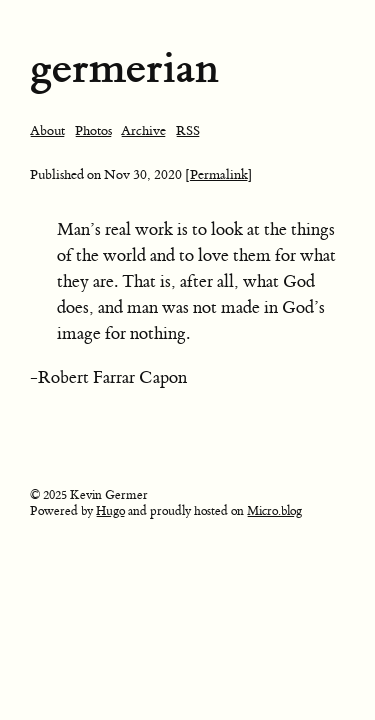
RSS (188, 130)
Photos (93, 130)
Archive (143, 130)
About (47, 130)
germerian (124, 67)
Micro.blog (274, 511)
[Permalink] (219, 174)
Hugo (110, 511)
